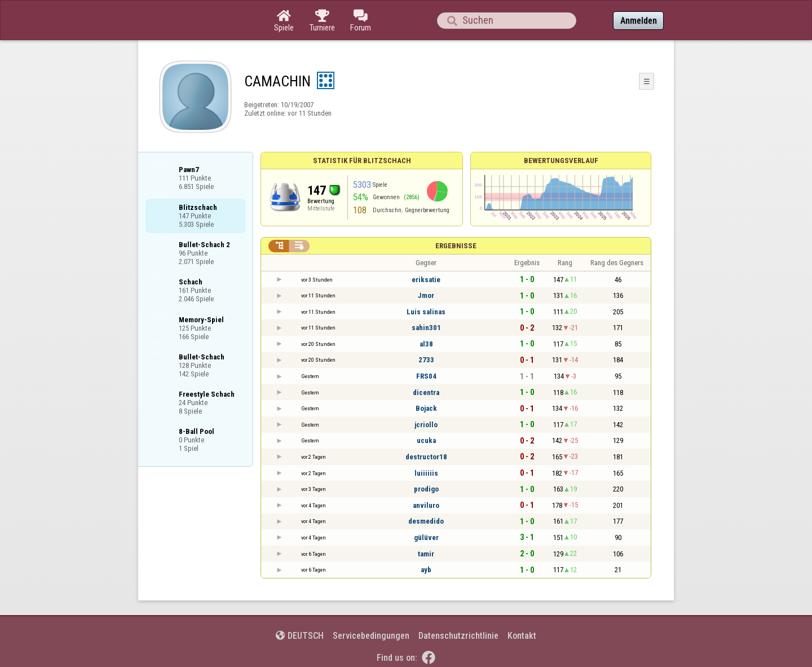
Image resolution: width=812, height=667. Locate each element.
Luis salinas (426, 312)
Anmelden (639, 21)
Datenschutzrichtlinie (458, 636)
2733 (426, 360)
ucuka (426, 440)
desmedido (426, 521)
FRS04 (426, 376)
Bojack (426, 408)
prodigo (426, 489)
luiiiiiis (426, 473)
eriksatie (426, 280)
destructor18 (426, 457)
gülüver (426, 537)
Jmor (426, 295)
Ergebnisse (456, 246)
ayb (426, 570)
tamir (426, 554)
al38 (426, 344)
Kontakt (522, 636)
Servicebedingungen (371, 636)
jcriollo (426, 425)
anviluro (426, 505)
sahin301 (426, 328)
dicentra (426, 392)
